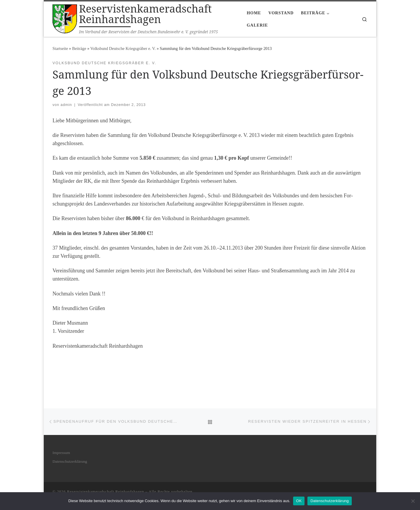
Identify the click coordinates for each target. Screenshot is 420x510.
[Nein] (413, 501)
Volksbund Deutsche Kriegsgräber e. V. (123, 48)
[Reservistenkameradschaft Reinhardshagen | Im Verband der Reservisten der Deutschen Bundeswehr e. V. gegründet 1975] (65, 18)
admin (66, 105)
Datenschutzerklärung (329, 501)
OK (299, 501)
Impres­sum (61, 453)
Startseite (60, 48)
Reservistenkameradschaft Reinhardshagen (106, 491)
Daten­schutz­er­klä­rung (70, 461)
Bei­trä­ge (79, 48)
